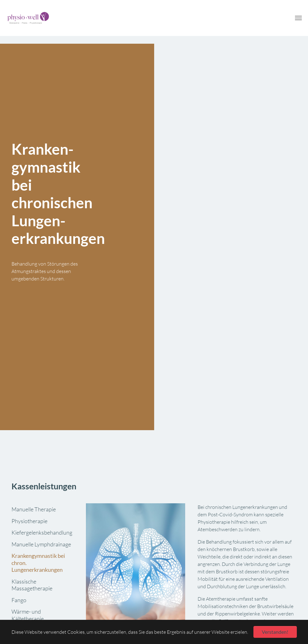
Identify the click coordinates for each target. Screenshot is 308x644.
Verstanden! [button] (275, 632)
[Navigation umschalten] (298, 18)
